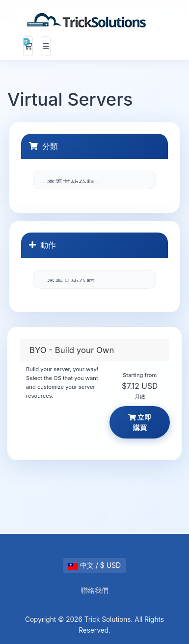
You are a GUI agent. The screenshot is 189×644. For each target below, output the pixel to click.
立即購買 (140, 422)
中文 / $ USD (94, 565)
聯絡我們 (95, 590)
